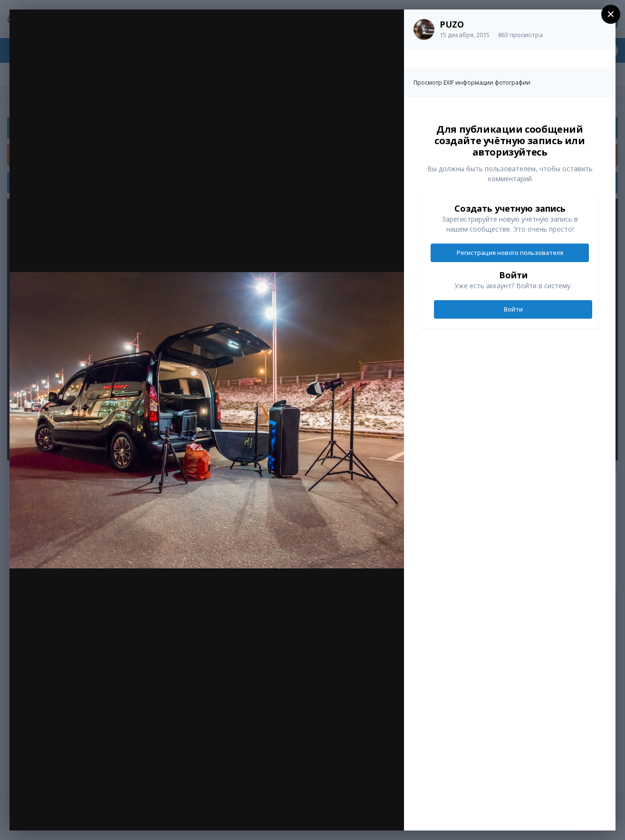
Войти (513, 309)
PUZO (452, 24)
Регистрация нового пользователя (510, 253)
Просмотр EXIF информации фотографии (472, 83)
